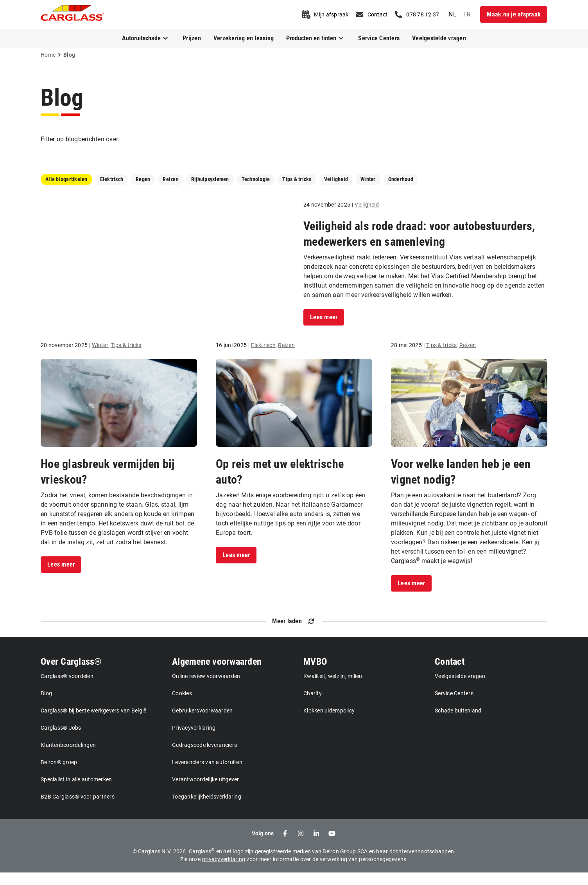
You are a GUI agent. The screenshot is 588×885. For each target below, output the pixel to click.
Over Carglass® (71, 674)
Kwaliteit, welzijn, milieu (333, 689)
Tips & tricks (297, 179)
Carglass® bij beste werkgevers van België (93, 723)
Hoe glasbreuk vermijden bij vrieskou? (108, 484)
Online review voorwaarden (206, 689)
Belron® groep (59, 775)
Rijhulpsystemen (210, 179)
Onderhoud (401, 179)
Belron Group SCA (345, 864)
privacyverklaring (224, 872)
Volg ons (263, 846)
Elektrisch (112, 179)
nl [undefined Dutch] (453, 14)
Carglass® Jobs (61, 740)
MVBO (315, 674)
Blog (62, 98)
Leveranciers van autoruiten (207, 775)
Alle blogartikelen (66, 179)
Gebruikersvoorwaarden (202, 723)
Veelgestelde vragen (439, 38)
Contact (450, 674)
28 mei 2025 (406, 358)
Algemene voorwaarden (217, 674)
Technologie (256, 179)
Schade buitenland (458, 723)
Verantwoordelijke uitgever (206, 792)
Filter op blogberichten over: (80, 139)
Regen (143, 179)
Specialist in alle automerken (76, 792)
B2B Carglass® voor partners (78, 809)
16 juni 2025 (231, 358)
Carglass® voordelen (67, 689)
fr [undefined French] (467, 14)
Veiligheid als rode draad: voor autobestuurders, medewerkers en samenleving (419, 240)
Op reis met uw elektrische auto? (280, 484)
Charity (313, 706)
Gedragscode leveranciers (204, 757)
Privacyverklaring (194, 740)
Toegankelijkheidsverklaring (207, 809)
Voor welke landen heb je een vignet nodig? (461, 484)
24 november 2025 (327, 211)
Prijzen (192, 38)
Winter (368, 179)
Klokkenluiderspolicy (329, 723)
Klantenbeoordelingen (68, 757)
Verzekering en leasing (244, 38)
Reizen (171, 179)
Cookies (182, 706)
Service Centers (379, 38)
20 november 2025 (64, 358)
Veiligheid (336, 179)
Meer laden (287, 634)
